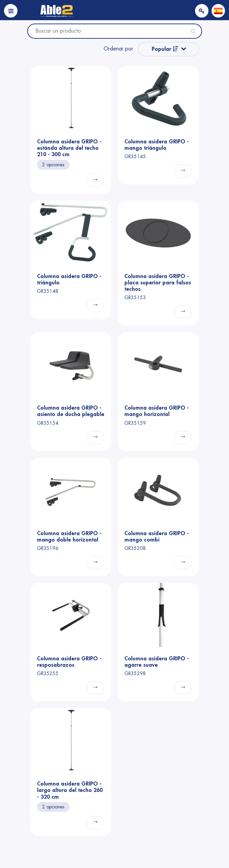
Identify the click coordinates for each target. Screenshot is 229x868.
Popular (165, 49)
